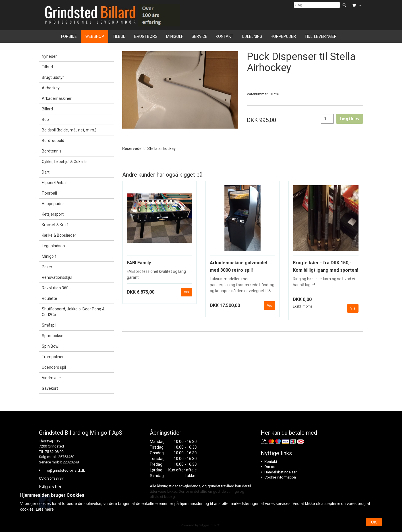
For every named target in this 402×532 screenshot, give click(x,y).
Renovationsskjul (57, 277)
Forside (69, 36)
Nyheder (49, 56)
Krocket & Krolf (55, 225)
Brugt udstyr (53, 77)
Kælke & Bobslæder (59, 235)
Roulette (49, 298)
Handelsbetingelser (280, 472)
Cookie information (280, 477)
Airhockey (51, 88)
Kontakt (225, 36)
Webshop (95, 36)
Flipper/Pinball (55, 183)
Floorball (49, 193)
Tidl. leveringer (321, 36)
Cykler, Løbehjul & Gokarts (65, 162)
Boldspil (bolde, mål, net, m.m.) (69, 130)
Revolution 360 (55, 288)
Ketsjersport (53, 214)
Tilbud (119, 36)
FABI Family (139, 263)
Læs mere (45, 509)
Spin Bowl (51, 346)
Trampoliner (53, 357)
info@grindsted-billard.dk (64, 470)
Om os (270, 467)
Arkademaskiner (57, 98)
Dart (46, 172)
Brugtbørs (146, 36)
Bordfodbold (53, 141)
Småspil (49, 325)
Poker (47, 267)
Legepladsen (53, 246)
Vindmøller (51, 378)
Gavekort (50, 388)
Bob (45, 119)
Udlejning (252, 36)
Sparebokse (53, 336)
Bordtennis (52, 151)
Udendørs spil (54, 367)
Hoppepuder (283, 36)
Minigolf (175, 36)
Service (199, 36)
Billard (47, 109)
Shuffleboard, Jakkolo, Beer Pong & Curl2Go (73, 312)
